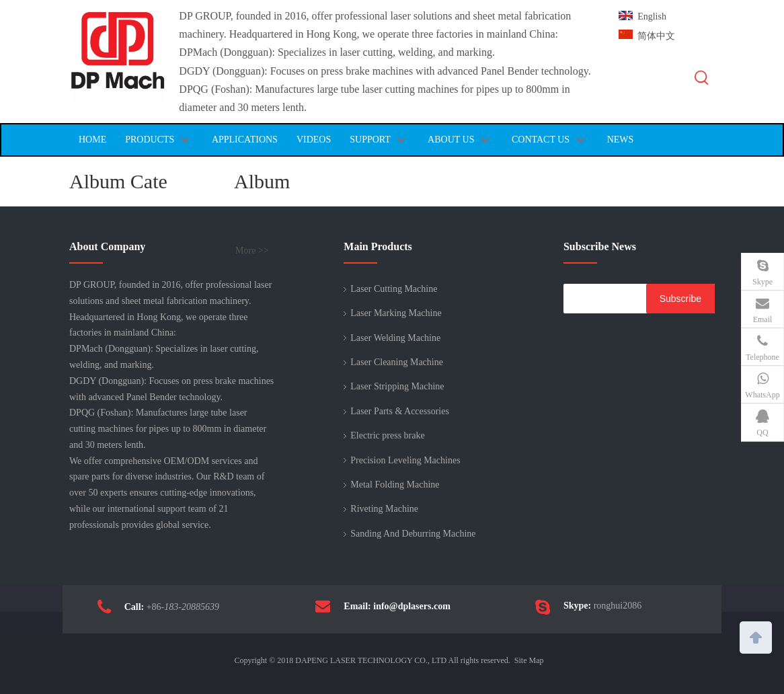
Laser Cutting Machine (394, 289)
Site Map (529, 660)
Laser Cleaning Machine (397, 362)
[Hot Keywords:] (702, 78)
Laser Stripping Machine (397, 386)
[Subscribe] (680, 299)
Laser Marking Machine (396, 313)
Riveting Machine (384, 509)
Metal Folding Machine (395, 485)
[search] (601, 299)
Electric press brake (387, 435)
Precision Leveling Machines (405, 460)
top (756, 636)
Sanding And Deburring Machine (413, 534)
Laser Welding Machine (395, 338)
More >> (252, 251)
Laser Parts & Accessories (400, 411)
